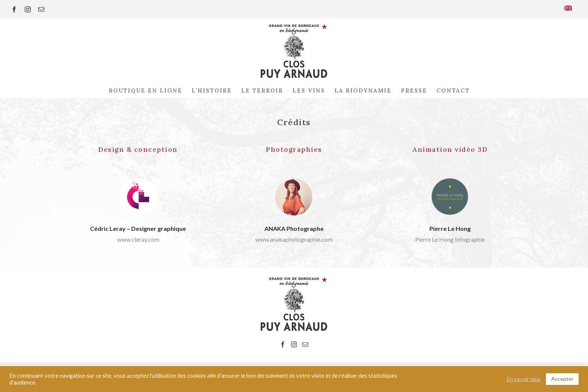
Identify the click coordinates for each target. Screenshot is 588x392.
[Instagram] (294, 344)
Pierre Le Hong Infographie (450, 239)
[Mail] (305, 344)
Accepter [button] (562, 379)
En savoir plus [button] (523, 379)
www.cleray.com (138, 239)
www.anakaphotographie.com (294, 239)
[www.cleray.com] (138, 181)
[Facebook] (283, 344)
